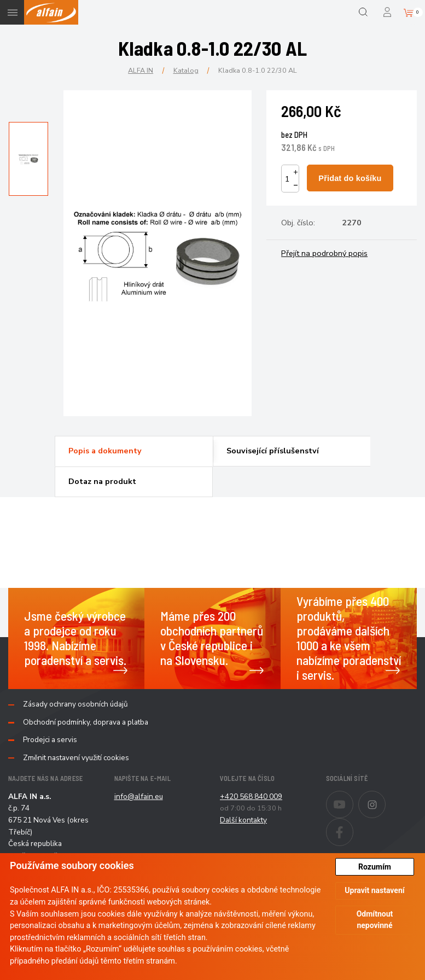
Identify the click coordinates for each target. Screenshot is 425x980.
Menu (12, 12)
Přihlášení (388, 12)
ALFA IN (141, 70)
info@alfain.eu (139, 797)
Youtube (353, 797)
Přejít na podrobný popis (324, 253)
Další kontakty (243, 820)
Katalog (186, 70)
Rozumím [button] (375, 867)
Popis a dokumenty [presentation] (105, 451)
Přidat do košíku (350, 178)
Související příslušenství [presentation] (273, 451)
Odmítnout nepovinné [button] (375, 920)
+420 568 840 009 (251, 797)
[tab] (133, 451)
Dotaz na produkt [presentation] (102, 481)
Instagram (385, 797)
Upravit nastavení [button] (374, 890)
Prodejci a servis (50, 740)
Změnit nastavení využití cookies (76, 758)
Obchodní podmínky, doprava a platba (86, 722)
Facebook (353, 825)
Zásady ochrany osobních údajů (75, 704)
